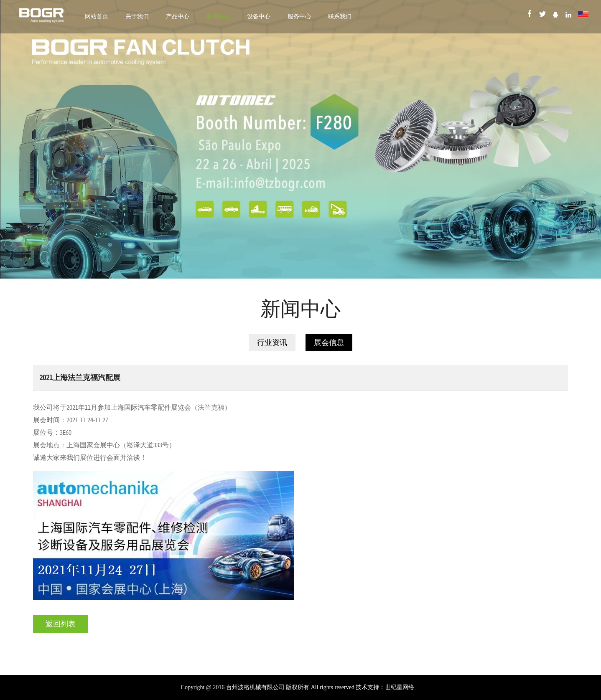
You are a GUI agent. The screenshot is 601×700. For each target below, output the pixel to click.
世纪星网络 (400, 687)
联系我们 (340, 16)
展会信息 (329, 342)
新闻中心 (218, 16)
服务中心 (299, 16)
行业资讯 (272, 342)
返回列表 (61, 624)
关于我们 (137, 16)
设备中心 (259, 16)
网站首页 (97, 16)
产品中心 (178, 16)
